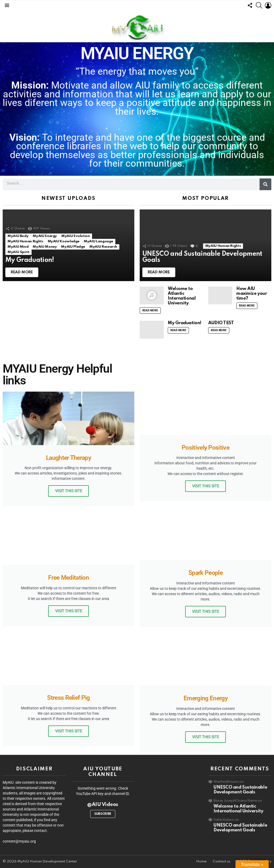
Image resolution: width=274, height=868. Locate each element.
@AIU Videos (103, 804)
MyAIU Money (45, 247)
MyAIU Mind (18, 247)
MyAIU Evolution (76, 236)
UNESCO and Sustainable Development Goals (240, 790)
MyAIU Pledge (73, 247)
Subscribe (103, 814)
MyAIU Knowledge (64, 241)
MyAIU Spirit (18, 252)
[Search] (265, 184)
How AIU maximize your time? (252, 294)
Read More (150, 311)
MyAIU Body (18, 236)
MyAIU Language (98, 241)
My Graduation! (184, 323)
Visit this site (68, 491)
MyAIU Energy (45, 236)
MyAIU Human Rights (25, 241)
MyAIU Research (103, 247)
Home (201, 861)
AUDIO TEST (221, 323)
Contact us (222, 861)
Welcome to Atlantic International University (182, 296)
